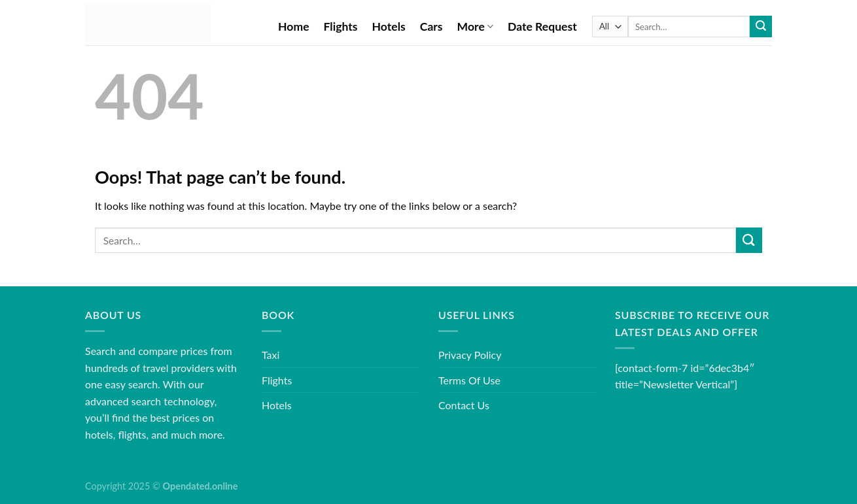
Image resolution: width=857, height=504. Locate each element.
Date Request (542, 26)
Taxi (271, 355)
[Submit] (761, 27)
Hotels (389, 26)
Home (294, 26)
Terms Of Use (469, 380)
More (475, 26)
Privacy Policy (470, 355)
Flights (341, 26)
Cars (431, 26)
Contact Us (464, 405)
